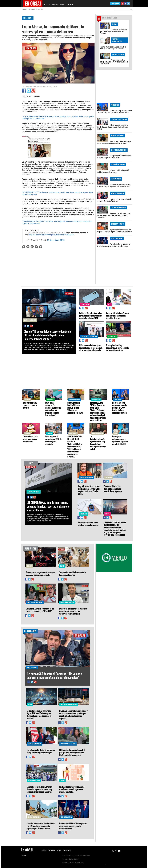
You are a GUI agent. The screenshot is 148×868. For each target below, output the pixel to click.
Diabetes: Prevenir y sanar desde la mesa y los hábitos (88, 524)
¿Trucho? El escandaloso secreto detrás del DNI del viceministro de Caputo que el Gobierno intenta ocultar (48, 335)
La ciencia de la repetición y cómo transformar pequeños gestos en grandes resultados (72, 789)
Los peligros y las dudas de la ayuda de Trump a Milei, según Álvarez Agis (114, 200)
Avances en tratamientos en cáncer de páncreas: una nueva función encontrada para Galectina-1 (73, 611)
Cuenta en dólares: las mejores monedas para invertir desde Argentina (113, 489)
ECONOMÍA (55, 5)
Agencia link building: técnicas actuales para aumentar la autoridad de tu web (117, 316)
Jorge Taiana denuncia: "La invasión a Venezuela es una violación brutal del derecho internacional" (53, 409)
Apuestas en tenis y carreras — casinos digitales (30, 405)
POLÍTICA (47, 5)
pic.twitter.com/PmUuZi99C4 (63, 235)
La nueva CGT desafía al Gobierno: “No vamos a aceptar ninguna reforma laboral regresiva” (114, 186)
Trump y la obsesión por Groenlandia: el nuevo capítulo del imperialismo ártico (117, 348)
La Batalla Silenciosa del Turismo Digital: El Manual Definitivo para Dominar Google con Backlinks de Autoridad (39, 715)
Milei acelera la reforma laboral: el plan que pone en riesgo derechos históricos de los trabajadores (113, 215)
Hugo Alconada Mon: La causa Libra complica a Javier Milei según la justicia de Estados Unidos (114, 231)
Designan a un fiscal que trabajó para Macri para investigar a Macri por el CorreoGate (114, 62)
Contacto (24, 856)
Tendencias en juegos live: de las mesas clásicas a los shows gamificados (40, 574)
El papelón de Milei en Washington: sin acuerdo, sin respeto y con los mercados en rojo (114, 245)
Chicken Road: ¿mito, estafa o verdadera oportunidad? (31, 439)
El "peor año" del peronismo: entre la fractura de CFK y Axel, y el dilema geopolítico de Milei (114, 112)
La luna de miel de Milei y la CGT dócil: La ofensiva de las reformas (113, 171)
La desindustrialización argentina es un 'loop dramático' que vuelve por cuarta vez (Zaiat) (98, 443)
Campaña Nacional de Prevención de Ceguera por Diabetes (72, 574)
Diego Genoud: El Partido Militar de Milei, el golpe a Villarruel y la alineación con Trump (114, 142)
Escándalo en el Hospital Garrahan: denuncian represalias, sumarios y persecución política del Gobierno (39, 789)
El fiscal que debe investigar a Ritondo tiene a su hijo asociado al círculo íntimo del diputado (112, 127)
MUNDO (62, 5)
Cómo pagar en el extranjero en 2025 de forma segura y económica (53, 440)
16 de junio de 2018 (56, 240)
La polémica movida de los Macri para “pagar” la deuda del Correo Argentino (114, 31)
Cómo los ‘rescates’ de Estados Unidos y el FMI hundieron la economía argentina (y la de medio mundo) (41, 826)
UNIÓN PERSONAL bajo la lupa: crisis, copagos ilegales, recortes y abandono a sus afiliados (48, 506)
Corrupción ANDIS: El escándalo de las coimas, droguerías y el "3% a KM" (114, 157)
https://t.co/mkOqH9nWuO (40, 235)
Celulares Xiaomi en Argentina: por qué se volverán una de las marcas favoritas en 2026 (91, 316)
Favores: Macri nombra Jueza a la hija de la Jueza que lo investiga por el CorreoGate (113, 48)
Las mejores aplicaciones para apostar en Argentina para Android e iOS (120, 440)
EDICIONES (115, 4)
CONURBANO (70, 5)
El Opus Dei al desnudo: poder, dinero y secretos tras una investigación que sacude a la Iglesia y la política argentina (73, 715)
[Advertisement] (11, 49)
